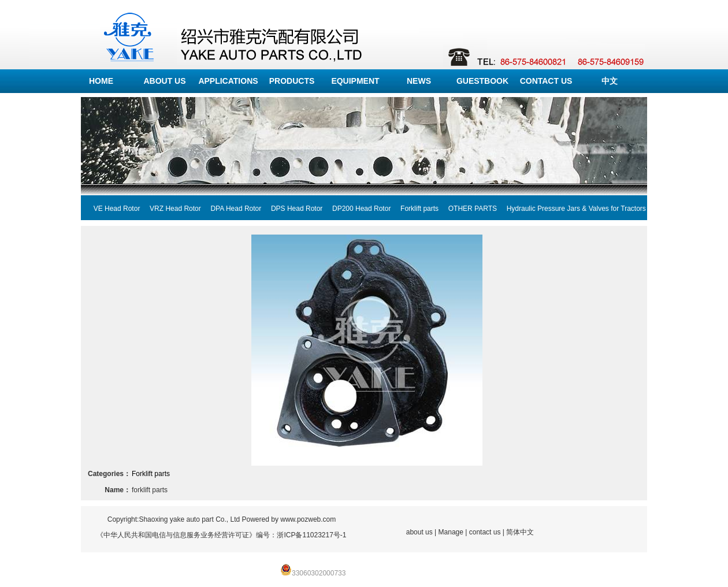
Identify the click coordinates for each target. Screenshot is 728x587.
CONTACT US (546, 81)
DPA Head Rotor (231, 209)
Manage (451, 532)
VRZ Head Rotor (170, 209)
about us (419, 532)
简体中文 (520, 532)
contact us (485, 532)
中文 (610, 81)
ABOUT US (164, 81)
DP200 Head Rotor (356, 209)
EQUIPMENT (355, 81)
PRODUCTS (292, 81)
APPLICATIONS (228, 81)
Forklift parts (415, 209)
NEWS (419, 81)
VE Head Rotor (112, 209)
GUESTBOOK (482, 81)
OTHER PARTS (468, 209)
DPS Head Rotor (292, 209)
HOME (101, 81)
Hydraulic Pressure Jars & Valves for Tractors (571, 209)
